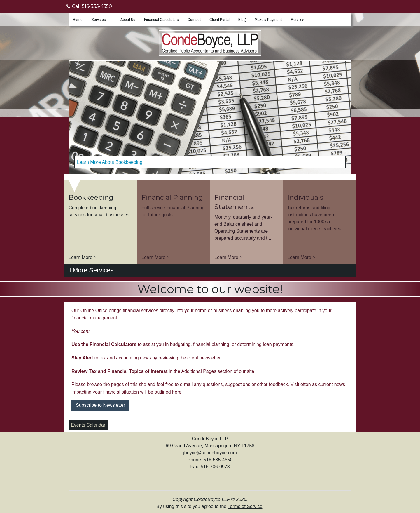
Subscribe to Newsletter (100, 405)
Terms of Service (245, 506)
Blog (242, 19)
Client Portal (219, 19)
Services (99, 19)
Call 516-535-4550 (89, 6)
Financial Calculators (161, 19)
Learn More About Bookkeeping (110, 162)
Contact (194, 19)
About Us (128, 19)
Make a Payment (268, 19)
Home (78, 19)
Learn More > (83, 257)
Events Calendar (88, 425)
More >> (297, 19)
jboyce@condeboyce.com (210, 453)
